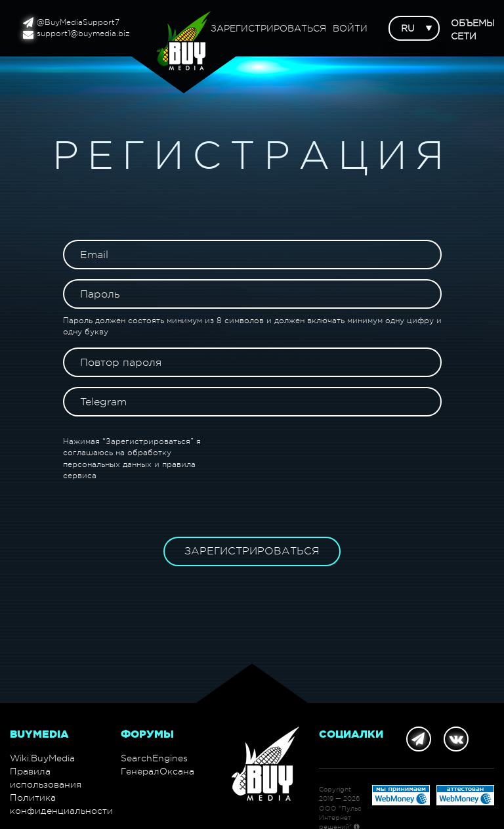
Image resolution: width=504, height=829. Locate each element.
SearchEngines (154, 758)
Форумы (147, 734)
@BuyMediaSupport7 (71, 22)
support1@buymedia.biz (76, 34)
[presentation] (342, 462)
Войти (350, 28)
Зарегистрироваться (268, 28)
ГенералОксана (157, 771)
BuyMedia (39, 734)
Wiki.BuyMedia (42, 758)
